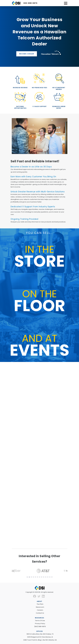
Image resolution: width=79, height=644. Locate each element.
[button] (24, 571)
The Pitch (40, 604)
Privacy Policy (40, 624)
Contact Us (40, 613)
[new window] (35, 596)
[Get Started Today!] (40, 455)
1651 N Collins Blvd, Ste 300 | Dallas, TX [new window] (40, 634)
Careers (40, 610)
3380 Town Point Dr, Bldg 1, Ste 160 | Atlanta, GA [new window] (40, 640)
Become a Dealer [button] (27, 54)
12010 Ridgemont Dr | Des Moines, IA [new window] (40, 637)
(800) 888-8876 (40, 626)
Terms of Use (40, 621)
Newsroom (40, 607)
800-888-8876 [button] (30, 3)
